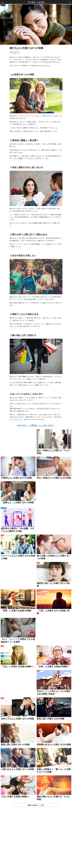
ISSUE (3, 619)
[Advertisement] (36, 840)
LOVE (38, 430)
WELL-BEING (4, 508)
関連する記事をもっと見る (36, 806)
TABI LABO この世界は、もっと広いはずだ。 (36, 426)
